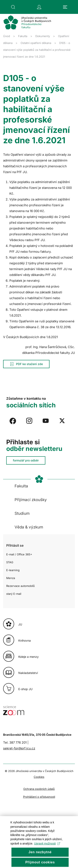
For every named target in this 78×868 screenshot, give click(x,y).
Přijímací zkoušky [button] (31, 500)
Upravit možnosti (47, 851)
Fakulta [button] (21, 486)
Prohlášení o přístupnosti (39, 797)
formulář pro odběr (26, 460)
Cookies (39, 777)
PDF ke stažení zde (26, 364)
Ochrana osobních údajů (39, 789)
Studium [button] (22, 513)
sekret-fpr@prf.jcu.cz (19, 748)
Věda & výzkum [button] (29, 527)
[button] (13, 7)
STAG (10, 562)
